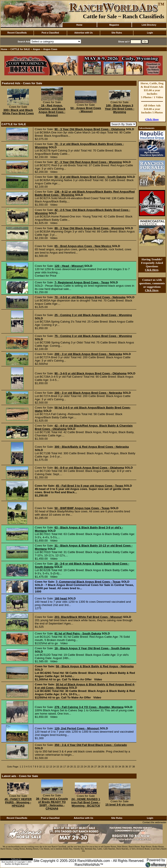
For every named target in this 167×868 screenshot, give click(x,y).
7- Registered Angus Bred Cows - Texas (82, 282)
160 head (61, 598)
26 (92, 767)
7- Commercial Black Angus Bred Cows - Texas (88, 582)
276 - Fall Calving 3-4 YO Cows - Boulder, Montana (89, 707)
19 (68, 767)
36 (127, 767)
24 (85, 767)
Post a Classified (50, 33)
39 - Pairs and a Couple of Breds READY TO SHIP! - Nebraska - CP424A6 (52, 804)
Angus (37, 49)
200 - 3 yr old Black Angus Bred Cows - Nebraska (88, 354)
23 (82, 767)
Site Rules (117, 33)
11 (44, 767)
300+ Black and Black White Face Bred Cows (18, 112)
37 (130, 767)
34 (120, 767)
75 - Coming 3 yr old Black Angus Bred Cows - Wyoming (93, 336)
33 (116, 767)
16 (61, 767)
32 (113, 767)
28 (99, 767)
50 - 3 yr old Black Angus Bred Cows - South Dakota (90, 177)
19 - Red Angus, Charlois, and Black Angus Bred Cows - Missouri (52, 110)
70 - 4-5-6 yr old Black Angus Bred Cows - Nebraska (90, 297)
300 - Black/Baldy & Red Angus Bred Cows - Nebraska (92, 447)
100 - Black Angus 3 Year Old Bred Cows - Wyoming (120, 109)
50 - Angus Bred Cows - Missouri (86, 110)
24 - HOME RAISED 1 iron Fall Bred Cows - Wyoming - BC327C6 (86, 802)
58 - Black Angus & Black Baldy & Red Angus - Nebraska (95, 666)
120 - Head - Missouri (69, 266)
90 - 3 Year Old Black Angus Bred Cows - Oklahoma (90, 129)
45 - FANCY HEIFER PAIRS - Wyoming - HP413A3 (18, 802)
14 (54, 767)
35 (123, 767)
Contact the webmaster (154, 822)
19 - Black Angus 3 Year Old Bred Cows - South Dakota (92, 648)
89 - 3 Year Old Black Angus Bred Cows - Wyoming (89, 228)
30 (106, 767)
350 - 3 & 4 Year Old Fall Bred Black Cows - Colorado (91, 745)
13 (51, 767)
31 (109, 767)
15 (58, 767)
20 (72, 767)
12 (47, 767)
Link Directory (149, 25)
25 (89, 767)
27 (96, 767)
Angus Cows (50, 49)
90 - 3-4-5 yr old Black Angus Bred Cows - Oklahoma (90, 373)
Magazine (114, 25)
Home (79, 25)
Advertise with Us (83, 33)
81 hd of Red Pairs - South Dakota (78, 633)
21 (75, 767)
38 (134, 767)
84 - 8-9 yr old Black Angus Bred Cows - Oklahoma (89, 468)
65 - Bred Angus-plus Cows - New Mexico (83, 246)
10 (40, 767)
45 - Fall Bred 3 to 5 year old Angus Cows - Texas (90, 486)
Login (150, 33)
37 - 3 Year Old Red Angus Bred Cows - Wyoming (88, 162)
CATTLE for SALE (20, 49)
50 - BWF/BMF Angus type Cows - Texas (82, 508)
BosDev (8, 864)
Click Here (152, 119)
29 (102, 767)
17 (65, 767)
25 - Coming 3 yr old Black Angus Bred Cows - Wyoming (93, 315)
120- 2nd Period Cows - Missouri (77, 728)
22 (78, 767)
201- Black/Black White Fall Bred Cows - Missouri (88, 617)
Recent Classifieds (17, 33)
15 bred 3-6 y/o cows (120, 805)
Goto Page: (13, 767)
